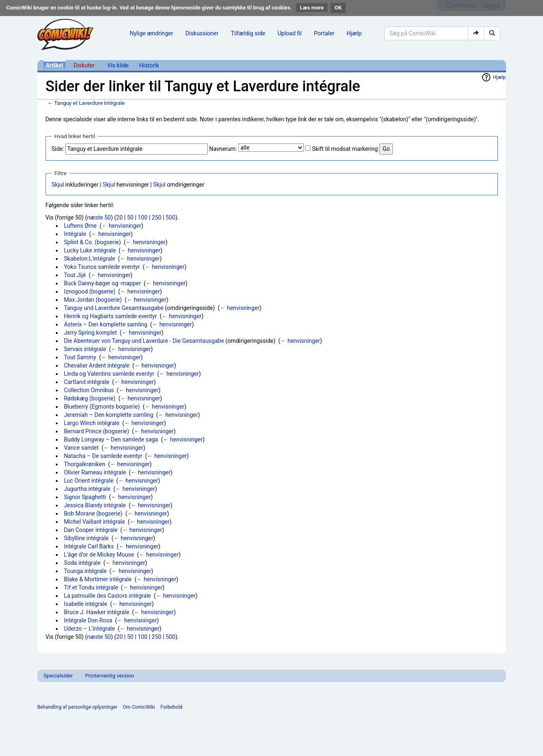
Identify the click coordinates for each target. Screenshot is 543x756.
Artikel (55, 65)
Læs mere (312, 8)
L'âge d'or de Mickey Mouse (99, 555)
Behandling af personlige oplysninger (77, 707)
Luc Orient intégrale (89, 481)
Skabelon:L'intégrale (89, 259)
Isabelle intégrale (85, 604)
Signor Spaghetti (85, 497)
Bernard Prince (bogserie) (96, 431)
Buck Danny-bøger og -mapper (102, 283)
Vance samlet (81, 448)
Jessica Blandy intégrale (95, 505)
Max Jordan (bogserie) (93, 300)
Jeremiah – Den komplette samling (109, 415)
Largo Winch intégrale (91, 423)
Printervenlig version (110, 676)
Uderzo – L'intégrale (89, 629)
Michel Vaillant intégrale (94, 522)
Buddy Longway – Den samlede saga (111, 439)
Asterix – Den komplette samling (105, 324)
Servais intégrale (85, 349)
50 (130, 217)
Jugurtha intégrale (87, 489)
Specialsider (58, 676)
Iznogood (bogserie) (89, 291)
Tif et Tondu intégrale (91, 587)
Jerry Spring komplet (90, 333)
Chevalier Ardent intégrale (97, 365)
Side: (58, 149)
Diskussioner (202, 33)
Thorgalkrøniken (84, 464)
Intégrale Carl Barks (89, 546)
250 (157, 217)
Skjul (58, 185)
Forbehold (171, 707)
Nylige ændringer (152, 33)
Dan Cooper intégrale (91, 530)
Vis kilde (118, 65)
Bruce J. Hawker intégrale (96, 612)
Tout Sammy (80, 357)
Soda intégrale (82, 563)
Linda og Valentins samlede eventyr (109, 374)
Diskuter (84, 65)
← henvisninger (121, 226)
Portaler (324, 33)
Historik (149, 65)
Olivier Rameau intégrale (95, 472)
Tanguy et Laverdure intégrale (90, 103)
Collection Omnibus (89, 390)
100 (143, 217)
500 (171, 217)
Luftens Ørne (80, 226)
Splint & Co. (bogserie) (92, 242)
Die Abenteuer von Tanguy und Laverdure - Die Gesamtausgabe (144, 341)
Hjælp (354, 33)
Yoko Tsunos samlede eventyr (102, 267)
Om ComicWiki (139, 707)
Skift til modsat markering (345, 149)
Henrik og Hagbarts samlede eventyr (110, 316)
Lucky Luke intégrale (90, 250)
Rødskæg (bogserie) (90, 398)
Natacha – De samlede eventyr (103, 456)
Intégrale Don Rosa (88, 620)
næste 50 (99, 217)
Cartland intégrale (86, 382)
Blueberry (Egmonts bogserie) (102, 407)
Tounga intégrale (85, 571)
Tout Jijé (75, 275)
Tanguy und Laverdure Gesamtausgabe (113, 308)
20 (120, 217)
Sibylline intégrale (86, 538)
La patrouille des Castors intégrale (107, 596)
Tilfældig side (248, 33)
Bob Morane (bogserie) (93, 513)
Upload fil (289, 33)
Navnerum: (223, 149)
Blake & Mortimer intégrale (98, 579)
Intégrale (75, 234)
